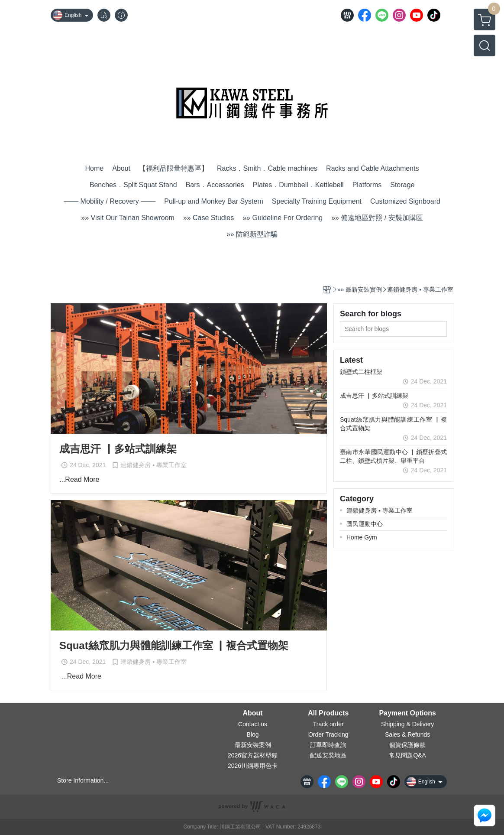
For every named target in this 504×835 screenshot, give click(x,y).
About (252, 713)
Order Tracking (328, 734)
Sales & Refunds (407, 734)
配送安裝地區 (328, 755)
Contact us (253, 724)
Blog (253, 734)
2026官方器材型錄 (253, 755)
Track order (328, 724)
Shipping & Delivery (407, 724)
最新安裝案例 (253, 745)
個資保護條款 (407, 745)
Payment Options (407, 713)
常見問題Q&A (407, 755)
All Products (328, 713)
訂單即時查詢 (328, 745)
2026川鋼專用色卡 (253, 766)
